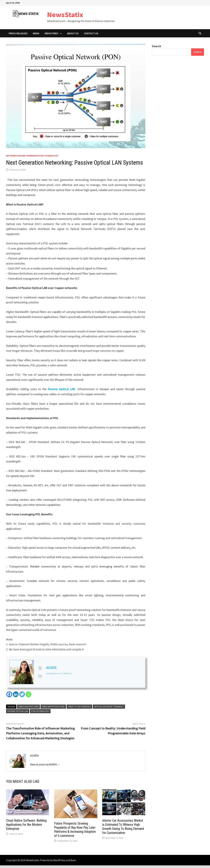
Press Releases (18, 33)
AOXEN (51, 668)
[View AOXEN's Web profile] (40, 668)
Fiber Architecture (28, 707)
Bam (73, 860)
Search (157, 46)
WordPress (59, 860)
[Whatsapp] (28, 694)
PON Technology (40, 711)
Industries (51, 33)
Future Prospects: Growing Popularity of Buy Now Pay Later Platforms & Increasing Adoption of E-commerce (75, 830)
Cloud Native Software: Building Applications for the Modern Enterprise (26, 825)
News (36, 33)
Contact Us (91, 33)
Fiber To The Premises (79, 707)
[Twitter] (22, 694)
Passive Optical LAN (61, 389)
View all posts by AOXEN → (45, 764)
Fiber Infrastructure (53, 707)
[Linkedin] (16, 694)
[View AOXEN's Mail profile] (40, 676)
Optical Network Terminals (109, 707)
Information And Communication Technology (32, 156)
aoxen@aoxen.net (54, 673)
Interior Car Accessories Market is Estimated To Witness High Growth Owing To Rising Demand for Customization (123, 827)
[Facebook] (9, 694)
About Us (73, 33)
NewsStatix (65, 15)
